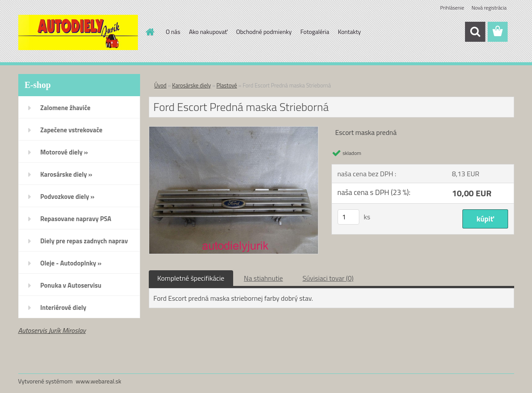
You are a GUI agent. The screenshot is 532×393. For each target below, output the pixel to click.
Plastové (227, 85)
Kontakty (350, 32)
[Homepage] (149, 32)
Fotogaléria (315, 32)
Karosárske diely (192, 85)
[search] (475, 32)
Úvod (161, 85)
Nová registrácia (489, 8)
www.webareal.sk (99, 381)
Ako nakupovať (208, 32)
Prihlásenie (452, 8)
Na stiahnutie (264, 278)
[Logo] (78, 32)
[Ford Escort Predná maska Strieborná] (234, 130)
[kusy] (348, 217)
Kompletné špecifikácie (191, 278)
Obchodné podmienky (264, 32)
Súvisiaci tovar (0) (328, 278)
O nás (173, 32)
